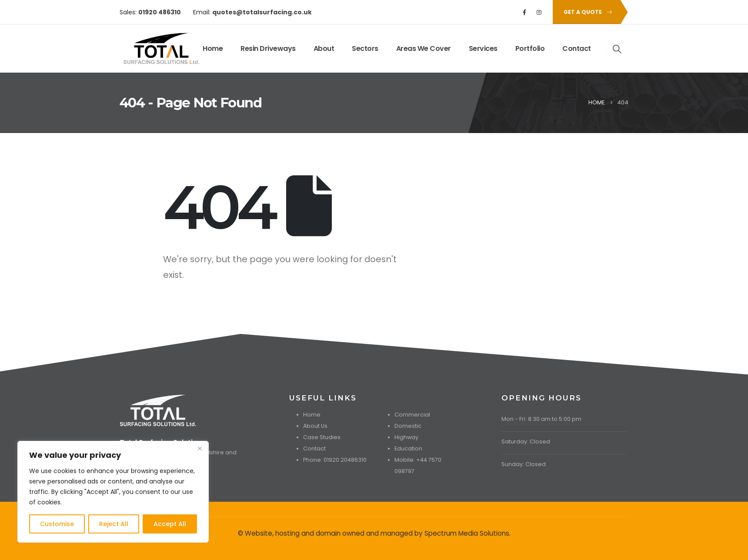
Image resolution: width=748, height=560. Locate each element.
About (324, 48)
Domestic (408, 426)
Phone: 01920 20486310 (335, 460)
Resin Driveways (268, 48)
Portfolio (530, 48)
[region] (113, 492)
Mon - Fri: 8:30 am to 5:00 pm (541, 419)
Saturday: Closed (526, 442)
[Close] (200, 448)
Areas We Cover (424, 48)
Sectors (365, 48)
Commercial (412, 415)
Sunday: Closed (524, 464)
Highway (406, 437)
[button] (586, 12)
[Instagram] (539, 12)
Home (213, 48)
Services (483, 48)
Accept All (170, 524)
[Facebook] (524, 12)
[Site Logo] (146, 49)
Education (408, 448)
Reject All (114, 524)
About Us (315, 426)
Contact (577, 48)
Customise (57, 524)
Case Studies (322, 437)
